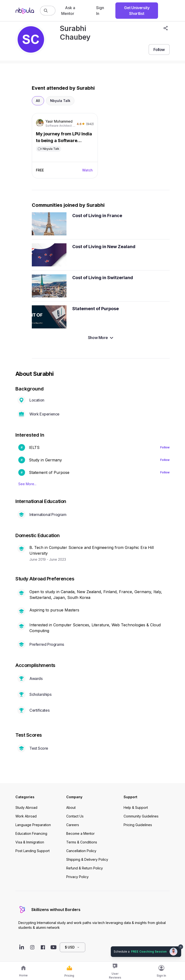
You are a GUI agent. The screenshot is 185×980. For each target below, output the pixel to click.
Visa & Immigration (30, 842)
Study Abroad (26, 807)
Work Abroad (26, 816)
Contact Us (75, 816)
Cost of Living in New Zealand (104, 247)
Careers (73, 825)
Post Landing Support (33, 851)
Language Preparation (33, 825)
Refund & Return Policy (85, 868)
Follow (165, 447)
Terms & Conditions (82, 842)
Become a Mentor (80, 833)
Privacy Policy (77, 877)
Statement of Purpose (96, 309)
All (38, 101)
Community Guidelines (141, 816)
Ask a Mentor (68, 11)
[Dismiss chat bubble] (181, 947)
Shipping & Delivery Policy (87, 859)
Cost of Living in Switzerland (103, 278)
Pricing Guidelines (138, 825)
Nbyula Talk (60, 101)
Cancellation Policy (81, 851)
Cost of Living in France (97, 216)
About (71, 807)
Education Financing (31, 833)
